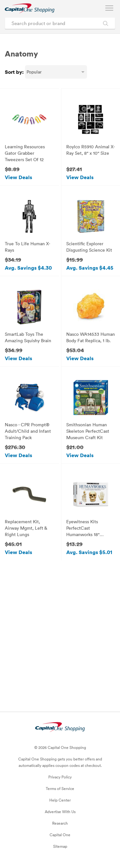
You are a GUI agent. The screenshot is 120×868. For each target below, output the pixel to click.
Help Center (60, 800)
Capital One (60, 835)
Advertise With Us (60, 812)
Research (60, 823)
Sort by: (14, 72)
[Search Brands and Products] (105, 23)
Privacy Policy (60, 777)
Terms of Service (60, 788)
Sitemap (60, 846)
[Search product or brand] (60, 23)
